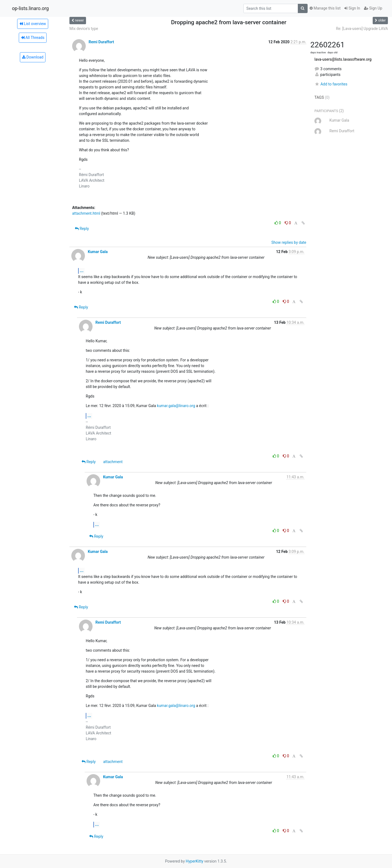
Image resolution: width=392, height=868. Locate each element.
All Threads (33, 38)
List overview (33, 24)
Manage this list (325, 8)
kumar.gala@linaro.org (176, 406)
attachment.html (86, 213)
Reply (82, 229)
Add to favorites (331, 84)
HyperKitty (195, 861)
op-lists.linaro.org (30, 8)
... (82, 271)
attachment (113, 462)
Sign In (352, 8)
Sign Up (373, 8)
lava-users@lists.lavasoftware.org (343, 59)
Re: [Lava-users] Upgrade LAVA (362, 29)
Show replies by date (289, 242)
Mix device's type (84, 29)
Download (33, 57)
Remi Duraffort (101, 42)
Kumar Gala (98, 252)
